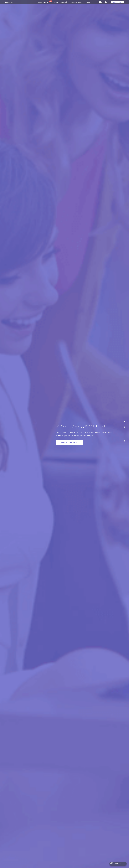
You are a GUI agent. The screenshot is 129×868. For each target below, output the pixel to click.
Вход (88, 2)
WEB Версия (117, 2)
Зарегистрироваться (70, 442)
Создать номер (43, 2)
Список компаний (61, 2)
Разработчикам (77, 2)
